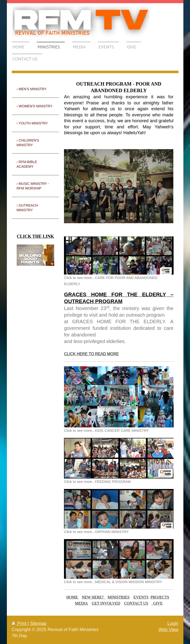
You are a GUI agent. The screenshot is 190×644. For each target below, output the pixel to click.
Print (20, 623)
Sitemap (38, 623)
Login (173, 623)
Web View (168, 630)
